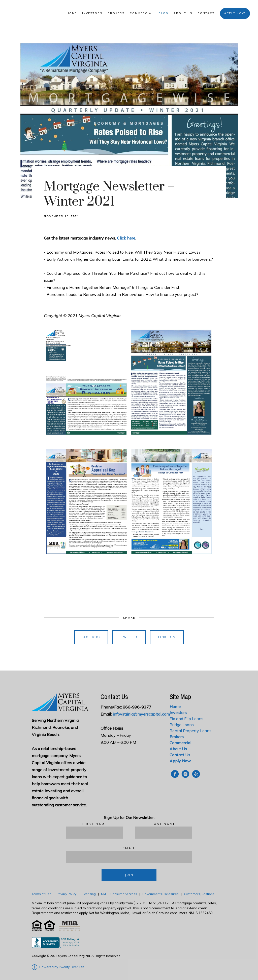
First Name (95, 824)
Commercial (142, 13)
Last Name (164, 824)
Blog (163, 13)
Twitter (129, 637)
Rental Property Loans (190, 731)
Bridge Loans (182, 725)
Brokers (116, 13)
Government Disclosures (160, 894)
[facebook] (175, 774)
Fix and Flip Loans (186, 719)
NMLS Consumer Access (119, 894)
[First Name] (95, 833)
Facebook (91, 637)
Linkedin (167, 637)
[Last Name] (163, 833)
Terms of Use (42, 894)
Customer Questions (200, 894)
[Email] (129, 857)
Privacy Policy (67, 894)
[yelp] (196, 774)
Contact (206, 13)
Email (129, 848)
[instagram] (185, 774)
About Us (183, 13)
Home (72, 13)
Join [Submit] (129, 875)
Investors (92, 13)
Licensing (89, 894)
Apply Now (235, 13)
